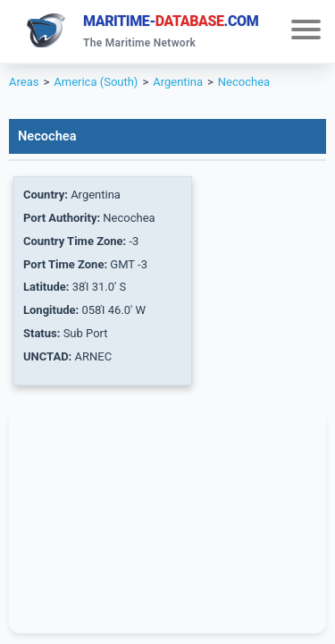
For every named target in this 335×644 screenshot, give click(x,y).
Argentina (178, 82)
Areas (24, 82)
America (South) (96, 82)
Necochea (244, 82)
